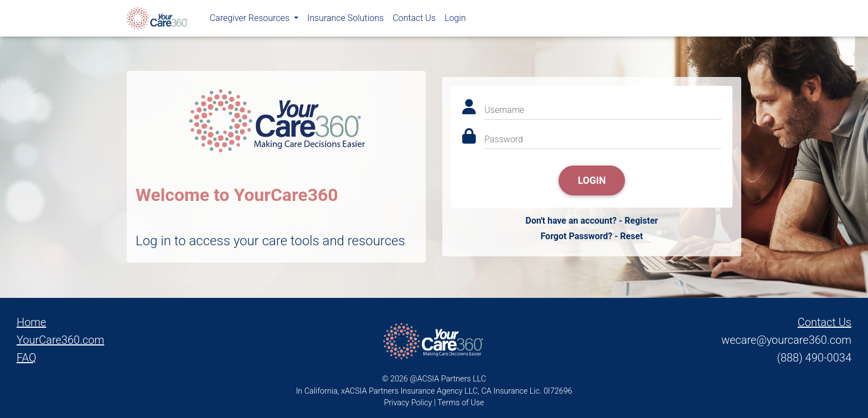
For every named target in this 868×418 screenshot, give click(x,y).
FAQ (27, 358)
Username (504, 110)
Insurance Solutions (345, 20)
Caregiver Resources (251, 20)
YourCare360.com (60, 340)
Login (455, 20)
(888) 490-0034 (814, 358)
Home (31, 322)
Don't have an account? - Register (591, 221)
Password (504, 139)
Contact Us (414, 20)
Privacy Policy (408, 403)
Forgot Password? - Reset (591, 236)
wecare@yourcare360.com (786, 340)
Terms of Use (461, 403)
